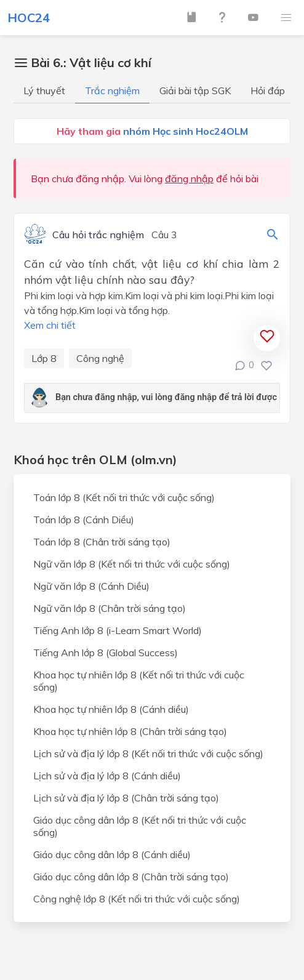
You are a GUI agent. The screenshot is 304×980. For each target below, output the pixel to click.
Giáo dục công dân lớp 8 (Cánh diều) (112, 854)
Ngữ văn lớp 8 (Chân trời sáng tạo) (110, 608)
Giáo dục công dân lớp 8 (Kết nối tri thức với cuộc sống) (140, 826)
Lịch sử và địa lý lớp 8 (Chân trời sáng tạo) (126, 798)
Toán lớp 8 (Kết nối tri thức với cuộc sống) (124, 497)
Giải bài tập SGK (195, 90)
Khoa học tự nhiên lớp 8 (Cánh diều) (111, 709)
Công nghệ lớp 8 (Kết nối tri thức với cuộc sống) (137, 899)
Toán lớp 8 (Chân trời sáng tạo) (102, 542)
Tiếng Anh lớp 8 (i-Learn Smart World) (118, 630)
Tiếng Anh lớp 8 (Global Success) (106, 653)
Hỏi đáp (268, 90)
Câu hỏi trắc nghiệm (98, 235)
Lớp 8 (44, 358)
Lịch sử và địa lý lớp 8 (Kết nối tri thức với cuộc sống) (148, 753)
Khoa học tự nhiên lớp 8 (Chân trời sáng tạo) (130, 731)
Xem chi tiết (50, 325)
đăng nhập (189, 179)
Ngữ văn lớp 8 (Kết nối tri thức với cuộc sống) (132, 564)
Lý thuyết (44, 90)
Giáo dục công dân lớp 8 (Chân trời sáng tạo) (131, 877)
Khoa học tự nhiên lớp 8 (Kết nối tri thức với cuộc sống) (139, 681)
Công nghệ (100, 358)
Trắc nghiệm (112, 90)
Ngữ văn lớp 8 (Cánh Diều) (91, 586)
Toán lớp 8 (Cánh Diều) (84, 520)
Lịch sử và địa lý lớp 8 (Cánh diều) (107, 776)
